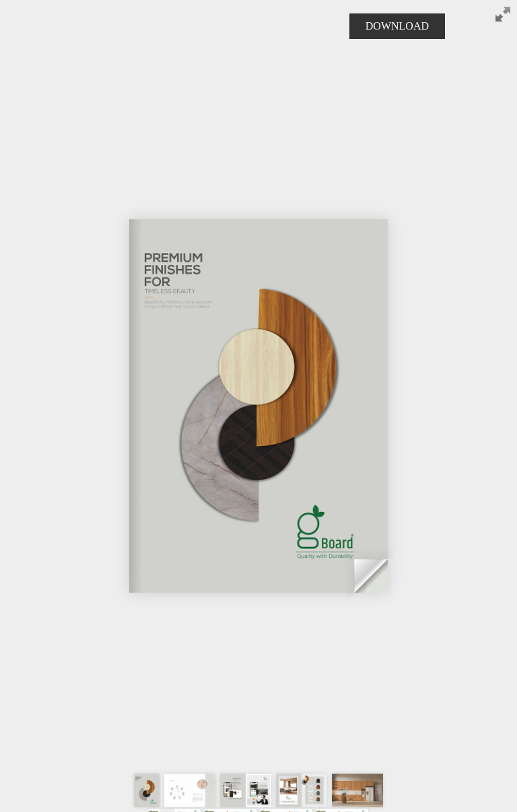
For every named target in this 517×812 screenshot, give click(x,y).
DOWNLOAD (397, 26)
